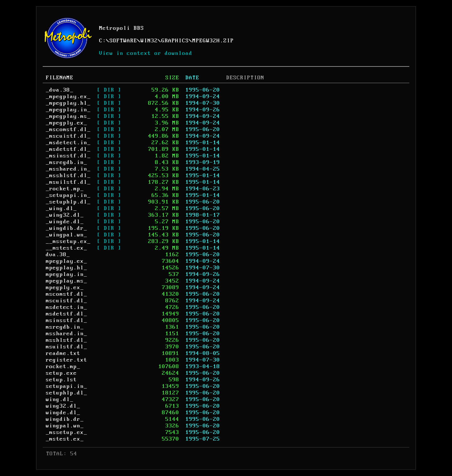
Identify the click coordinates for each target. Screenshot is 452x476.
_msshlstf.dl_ (68, 176)
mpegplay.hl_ (67, 268)
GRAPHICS (175, 41)
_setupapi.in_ (68, 195)
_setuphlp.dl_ (68, 202)
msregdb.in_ (65, 327)
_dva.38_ (60, 90)
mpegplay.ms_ (67, 281)
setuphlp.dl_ (67, 393)
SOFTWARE (123, 41)
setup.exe (61, 373)
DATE (192, 78)
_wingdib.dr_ (67, 228)
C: (103, 41)
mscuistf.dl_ (67, 301)
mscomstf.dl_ (67, 294)
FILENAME (60, 78)
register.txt (67, 360)
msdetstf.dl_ (67, 314)
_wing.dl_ (61, 209)
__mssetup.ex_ (68, 241)
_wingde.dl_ (65, 222)
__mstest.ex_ (67, 248)
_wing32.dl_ (65, 215)
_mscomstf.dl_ (68, 130)
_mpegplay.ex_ (68, 97)
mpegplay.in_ (67, 274)
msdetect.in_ (67, 307)
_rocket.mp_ (65, 189)
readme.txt (63, 353)
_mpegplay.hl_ (68, 103)
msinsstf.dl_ (67, 320)
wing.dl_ (60, 399)
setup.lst (61, 380)
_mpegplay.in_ (68, 110)
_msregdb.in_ (67, 162)
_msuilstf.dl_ (68, 182)
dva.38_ (58, 255)
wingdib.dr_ (65, 419)
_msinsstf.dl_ (68, 156)
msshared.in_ (67, 334)
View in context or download (146, 53)
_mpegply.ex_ (67, 123)
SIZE (172, 78)
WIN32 (149, 41)
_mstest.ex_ (65, 439)
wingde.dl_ (63, 413)
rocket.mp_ (63, 367)
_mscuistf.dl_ (68, 136)
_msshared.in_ (68, 169)
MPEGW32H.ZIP (213, 41)
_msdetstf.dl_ (68, 149)
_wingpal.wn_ (67, 235)
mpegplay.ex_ (67, 261)
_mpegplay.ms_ (68, 116)
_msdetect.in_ (68, 143)
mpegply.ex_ (65, 288)
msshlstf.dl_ (67, 340)
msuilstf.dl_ (67, 347)
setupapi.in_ (67, 386)
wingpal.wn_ (65, 426)
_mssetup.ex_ (67, 432)
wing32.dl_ (63, 406)
